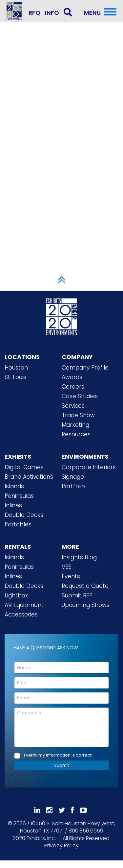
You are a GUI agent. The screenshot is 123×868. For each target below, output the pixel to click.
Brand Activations (29, 477)
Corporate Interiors (89, 467)
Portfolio (73, 486)
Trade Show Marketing (78, 420)
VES (67, 567)
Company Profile (85, 368)
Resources (76, 434)
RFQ (34, 13)
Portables (18, 524)
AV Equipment (24, 605)
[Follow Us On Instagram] (49, 810)
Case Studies (80, 396)
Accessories (21, 615)
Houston (16, 368)
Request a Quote (85, 586)
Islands (14, 486)
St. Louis (15, 377)
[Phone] (61, 698)
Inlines (13, 505)
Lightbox (16, 595)
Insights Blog (79, 557)
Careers (73, 387)
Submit (61, 765)
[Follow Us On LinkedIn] (37, 810)
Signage (73, 477)
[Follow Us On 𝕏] (62, 810)
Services (73, 406)
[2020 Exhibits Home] (62, 316)
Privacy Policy (61, 845)
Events (71, 576)
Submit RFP (77, 595)
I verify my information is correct (58, 755)
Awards (72, 377)
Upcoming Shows (86, 605)
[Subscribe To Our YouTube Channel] (83, 810)
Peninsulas (19, 496)
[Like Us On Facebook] (72, 810)
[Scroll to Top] (62, 280)
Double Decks (24, 515)
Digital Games (24, 467)
